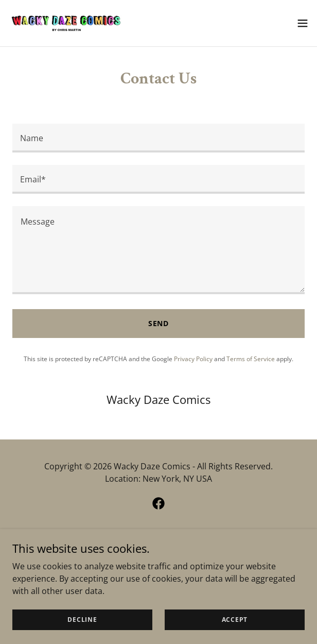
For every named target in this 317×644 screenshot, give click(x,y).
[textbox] (158, 138)
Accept (235, 620)
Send (159, 323)
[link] (66, 23)
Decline (82, 620)
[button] (303, 23)
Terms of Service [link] (251, 359)
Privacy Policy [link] (193, 359)
